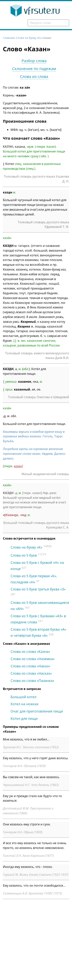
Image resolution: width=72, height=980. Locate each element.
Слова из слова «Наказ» (30, 666)
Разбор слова (34, 61)
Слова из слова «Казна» (30, 651)
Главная (8, 38)
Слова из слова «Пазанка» (32, 681)
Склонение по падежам (34, 69)
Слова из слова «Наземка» (33, 659)
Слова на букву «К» (29, 38)
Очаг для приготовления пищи (37, 711)
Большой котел (24, 697)
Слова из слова (34, 76)
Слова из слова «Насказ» (31, 673)
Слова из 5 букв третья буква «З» (38, 589)
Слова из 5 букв (24, 555)
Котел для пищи (24, 718)
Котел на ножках (25, 704)
